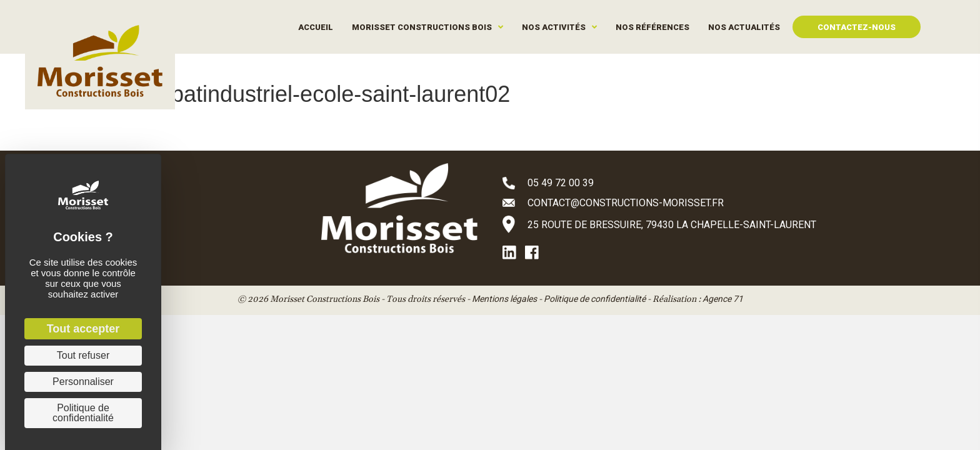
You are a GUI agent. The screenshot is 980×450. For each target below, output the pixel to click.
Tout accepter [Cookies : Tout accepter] (83, 329)
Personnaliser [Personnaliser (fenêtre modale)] (83, 382)
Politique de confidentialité (595, 299)
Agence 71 (723, 299)
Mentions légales (504, 299)
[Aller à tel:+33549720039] (677, 182)
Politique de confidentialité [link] (83, 413)
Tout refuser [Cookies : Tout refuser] (83, 355)
